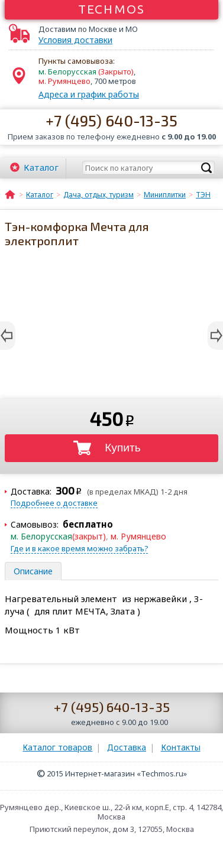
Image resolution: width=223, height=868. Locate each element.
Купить (123, 448)
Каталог (41, 167)
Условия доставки (75, 40)
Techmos (112, 9)
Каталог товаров (57, 747)
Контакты (181, 747)
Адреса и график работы (89, 94)
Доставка (127, 747)
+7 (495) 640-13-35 (112, 120)
